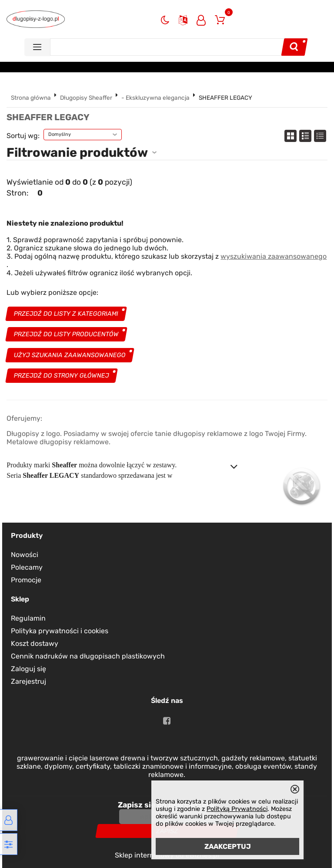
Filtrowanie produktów (77, 152)
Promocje (26, 580)
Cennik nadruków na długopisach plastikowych (88, 656)
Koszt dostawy (35, 643)
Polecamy (27, 567)
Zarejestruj (28, 681)
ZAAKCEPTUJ (228, 846)
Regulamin (28, 618)
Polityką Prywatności (237, 809)
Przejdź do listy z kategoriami (66, 314)
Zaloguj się (28, 669)
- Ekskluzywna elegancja (155, 98)
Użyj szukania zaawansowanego (70, 355)
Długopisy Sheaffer (86, 98)
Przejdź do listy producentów (67, 334)
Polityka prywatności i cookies (60, 631)
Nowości (25, 555)
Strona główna (31, 98)
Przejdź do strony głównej (62, 376)
